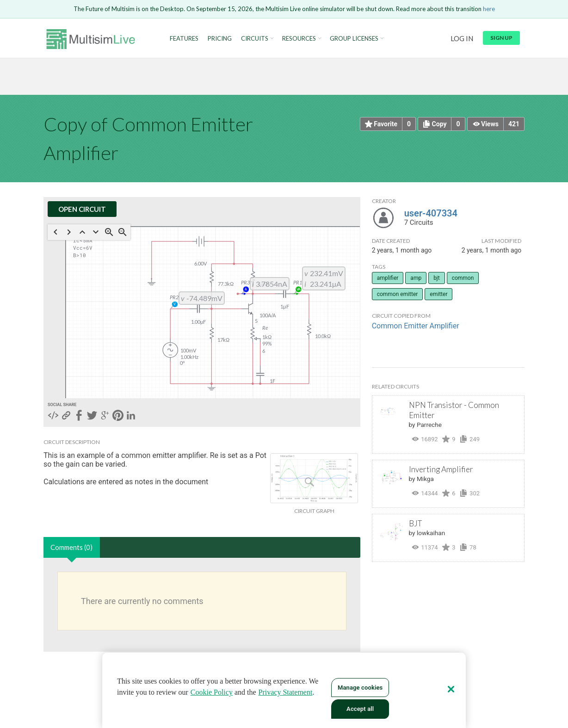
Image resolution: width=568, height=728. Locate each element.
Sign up (501, 38)
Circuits (255, 39)
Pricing (220, 39)
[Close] (451, 689)
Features (184, 39)
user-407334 (431, 213)
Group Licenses (354, 39)
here (489, 9)
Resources (299, 39)
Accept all (360, 709)
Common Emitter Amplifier (416, 326)
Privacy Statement (286, 692)
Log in (462, 38)
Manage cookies (360, 688)
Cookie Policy (212, 692)
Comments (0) (71, 547)
